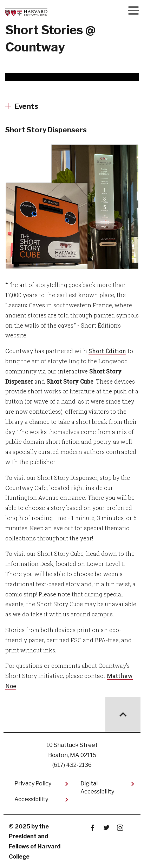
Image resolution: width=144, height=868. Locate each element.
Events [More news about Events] (27, 106)
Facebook (93, 828)
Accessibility (31, 799)
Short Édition (107, 351)
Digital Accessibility (97, 787)
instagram (120, 828)
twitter (106, 828)
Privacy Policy (33, 783)
